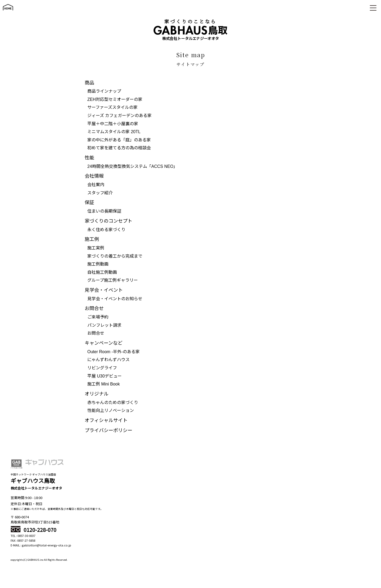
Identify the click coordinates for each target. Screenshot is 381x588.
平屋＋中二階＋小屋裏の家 (113, 124)
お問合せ (96, 333)
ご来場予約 (98, 317)
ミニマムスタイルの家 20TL (114, 132)
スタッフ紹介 (100, 193)
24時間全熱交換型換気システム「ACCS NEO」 (132, 166)
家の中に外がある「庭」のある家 (119, 140)
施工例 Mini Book (104, 384)
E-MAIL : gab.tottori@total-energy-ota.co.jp (41, 545)
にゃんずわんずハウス (108, 360)
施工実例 (96, 248)
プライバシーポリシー (108, 430)
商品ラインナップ (104, 91)
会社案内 (96, 185)
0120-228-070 (33, 530)
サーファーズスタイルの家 (112, 107)
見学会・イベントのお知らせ (115, 299)
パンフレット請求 (104, 325)
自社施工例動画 (102, 272)
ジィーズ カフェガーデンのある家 (119, 116)
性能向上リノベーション (111, 410)
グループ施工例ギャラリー (113, 280)
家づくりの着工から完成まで (115, 256)
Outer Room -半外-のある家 (114, 352)
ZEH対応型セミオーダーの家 (115, 99)
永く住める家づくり (106, 230)
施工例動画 (98, 264)
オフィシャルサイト (106, 420)
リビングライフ (102, 368)
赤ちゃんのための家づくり (113, 403)
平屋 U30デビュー (105, 376)
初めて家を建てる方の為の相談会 (119, 148)
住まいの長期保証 (104, 211)
